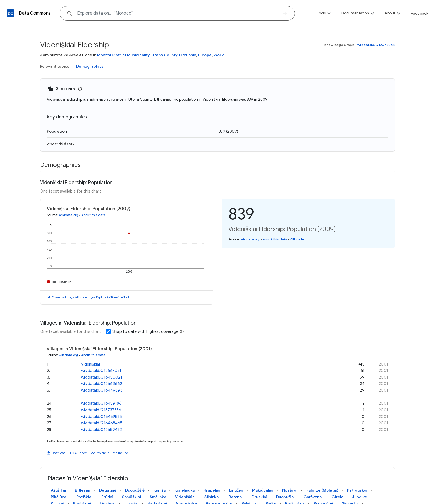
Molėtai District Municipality (123, 55)
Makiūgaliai (263, 490)
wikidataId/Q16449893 (102, 390)
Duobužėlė (135, 490)
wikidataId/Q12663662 (102, 384)
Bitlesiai (83, 490)
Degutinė (108, 490)
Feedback (420, 13)
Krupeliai (212, 490)
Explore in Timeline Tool (112, 297)
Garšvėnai (313, 497)
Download (59, 297)
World (219, 55)
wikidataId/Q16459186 (101, 403)
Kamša (160, 490)
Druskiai (259, 497)
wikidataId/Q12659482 (101, 430)
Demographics (90, 66)
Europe (205, 55)
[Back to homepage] (11, 13)
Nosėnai (290, 490)
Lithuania (188, 55)
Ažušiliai (58, 490)
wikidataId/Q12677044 (376, 45)
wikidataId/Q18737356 (101, 410)
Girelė (337, 497)
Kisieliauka (185, 490)
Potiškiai (84, 497)
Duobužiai (285, 497)
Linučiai (236, 490)
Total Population (61, 282)
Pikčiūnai (59, 497)
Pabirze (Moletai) (322, 490)
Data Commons (35, 13)
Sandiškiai (131, 497)
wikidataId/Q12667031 (101, 371)
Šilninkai (212, 497)
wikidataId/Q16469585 (101, 416)
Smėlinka (158, 497)
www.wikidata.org (61, 143)
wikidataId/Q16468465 (102, 423)
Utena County (164, 55)
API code (81, 297)
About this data (93, 215)
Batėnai (236, 497)
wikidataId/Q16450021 (102, 377)
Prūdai (107, 497)
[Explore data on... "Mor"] (177, 13)
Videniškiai (90, 364)
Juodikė (360, 497)
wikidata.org (69, 215)
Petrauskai (357, 490)
